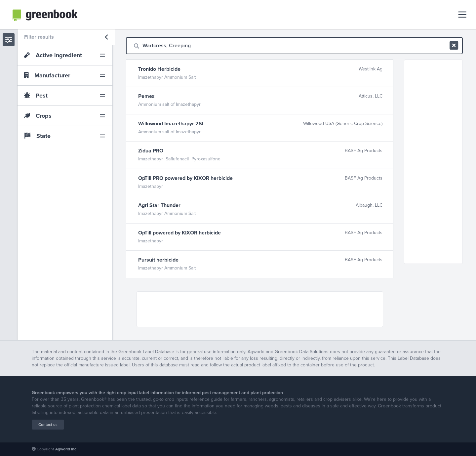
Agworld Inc (66, 449)
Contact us (48, 425)
